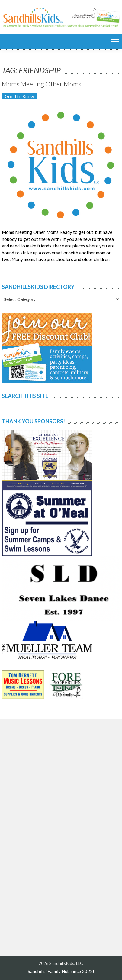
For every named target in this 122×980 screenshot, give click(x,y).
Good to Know (19, 96)
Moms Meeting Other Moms (42, 84)
